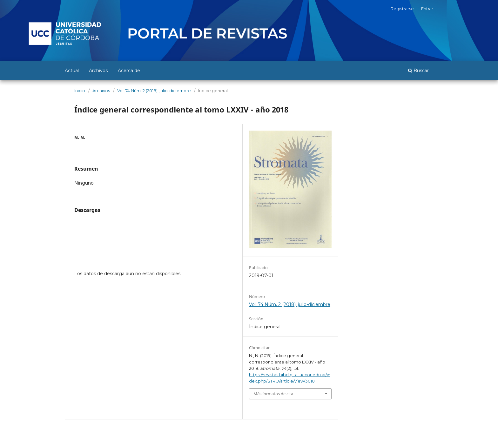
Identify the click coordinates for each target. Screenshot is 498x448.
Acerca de (129, 71)
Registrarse (402, 9)
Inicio (80, 91)
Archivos (98, 71)
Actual (72, 71)
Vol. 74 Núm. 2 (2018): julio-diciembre (154, 91)
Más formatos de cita (273, 394)
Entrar (427, 9)
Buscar (418, 71)
